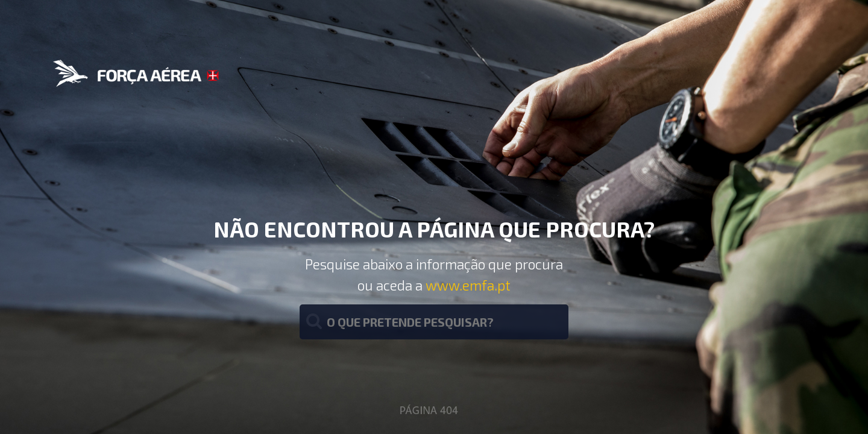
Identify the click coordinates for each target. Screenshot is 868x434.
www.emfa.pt (468, 285)
